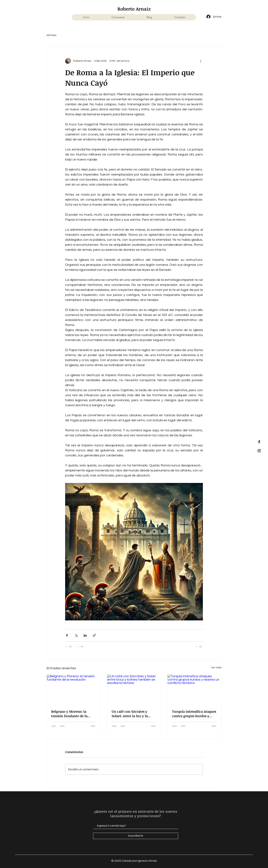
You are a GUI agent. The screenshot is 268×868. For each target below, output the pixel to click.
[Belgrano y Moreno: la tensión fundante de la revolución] (74, 690)
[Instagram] (259, 451)
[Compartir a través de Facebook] (67, 635)
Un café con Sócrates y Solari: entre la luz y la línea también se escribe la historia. (133, 714)
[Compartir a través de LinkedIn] (85, 635)
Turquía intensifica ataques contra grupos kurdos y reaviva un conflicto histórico (194, 714)
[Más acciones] (201, 61)
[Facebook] (259, 442)
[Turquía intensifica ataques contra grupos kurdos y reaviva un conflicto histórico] (194, 690)
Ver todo (216, 668)
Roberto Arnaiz (134, 9)
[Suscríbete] (136, 836)
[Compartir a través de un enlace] (94, 635)
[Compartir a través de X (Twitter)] (76, 635)
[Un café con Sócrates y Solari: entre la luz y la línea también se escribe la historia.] (134, 690)
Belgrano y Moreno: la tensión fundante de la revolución (69, 714)
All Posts (51, 35)
